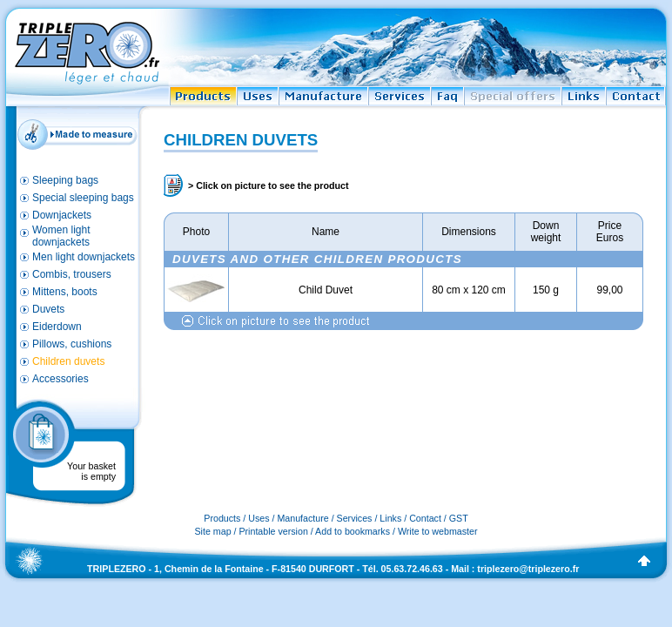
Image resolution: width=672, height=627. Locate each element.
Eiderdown (57, 327)
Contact (425, 518)
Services (355, 518)
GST (459, 518)
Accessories (60, 379)
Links (390, 518)
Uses (259, 518)
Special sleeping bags (83, 198)
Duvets (48, 309)
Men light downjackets (84, 257)
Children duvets (68, 361)
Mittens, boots (65, 292)
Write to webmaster (438, 531)
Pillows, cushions (72, 344)
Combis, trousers (72, 274)
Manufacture (302, 518)
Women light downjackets (61, 236)
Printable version (273, 531)
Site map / (217, 531)
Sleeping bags (65, 180)
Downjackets (62, 215)
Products (222, 518)
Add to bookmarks (353, 531)
